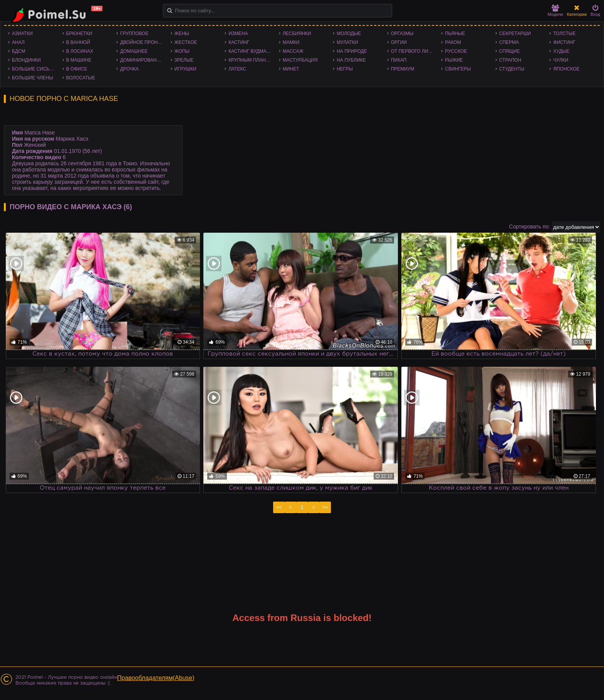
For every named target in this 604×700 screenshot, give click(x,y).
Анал (18, 42)
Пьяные (455, 34)
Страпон (510, 60)
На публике (351, 60)
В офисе (77, 69)
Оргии (399, 42)
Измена (238, 34)
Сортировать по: (529, 227)
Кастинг (239, 42)
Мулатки (347, 42)
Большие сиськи (34, 69)
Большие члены (33, 78)
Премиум (403, 69)
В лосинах (80, 51)
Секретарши (515, 34)
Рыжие (454, 60)
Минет (291, 69)
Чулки (561, 60)
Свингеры (458, 69)
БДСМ (19, 51)
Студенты (512, 69)
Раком (453, 42)
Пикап (399, 60)
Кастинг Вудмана (251, 51)
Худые (561, 51)
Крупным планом (251, 60)
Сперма (509, 42)
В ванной (78, 42)
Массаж (293, 51)
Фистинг (564, 42)
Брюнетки (79, 34)
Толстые (564, 34)
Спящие (510, 51)
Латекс (237, 69)
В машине (79, 60)
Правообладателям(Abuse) (156, 678)
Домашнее (134, 51)
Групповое (134, 34)
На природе (352, 51)
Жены (182, 34)
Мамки (291, 42)
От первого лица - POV (414, 51)
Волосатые (81, 78)
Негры (345, 69)
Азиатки (22, 34)
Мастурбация (300, 60)
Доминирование (142, 60)
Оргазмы (402, 34)
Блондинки (26, 60)
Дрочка (129, 69)
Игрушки (185, 69)
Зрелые (184, 60)
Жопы (182, 51)
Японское (566, 69)
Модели (555, 11)
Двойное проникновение (143, 42)
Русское (456, 51)
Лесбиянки (297, 34)
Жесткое (186, 42)
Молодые (349, 34)
